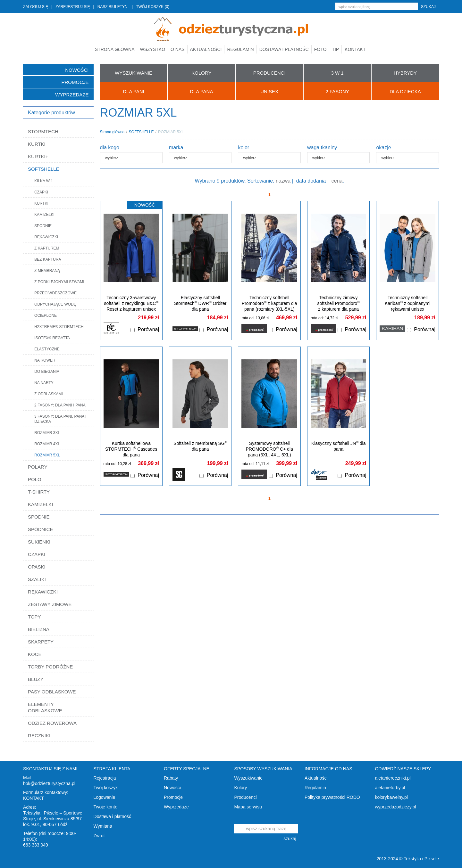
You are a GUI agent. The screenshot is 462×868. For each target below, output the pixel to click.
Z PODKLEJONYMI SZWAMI (59, 282)
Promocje (75, 82)
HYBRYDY (405, 73)
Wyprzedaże (72, 95)
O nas (178, 49)
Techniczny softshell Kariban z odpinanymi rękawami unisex (407, 303)
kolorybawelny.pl (391, 797)
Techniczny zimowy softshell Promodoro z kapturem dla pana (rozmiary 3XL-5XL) (339, 306)
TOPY (34, 617)
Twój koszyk (106, 788)
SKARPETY (41, 642)
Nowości (77, 70)
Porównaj (148, 329)
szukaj (428, 7)
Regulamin (240, 49)
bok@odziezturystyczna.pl (49, 783)
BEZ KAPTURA (48, 259)
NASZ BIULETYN (113, 7)
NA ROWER (45, 360)
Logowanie (105, 797)
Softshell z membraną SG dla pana (200, 446)
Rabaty (171, 778)
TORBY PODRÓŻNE (50, 667)
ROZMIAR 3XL (47, 433)
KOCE (35, 654)
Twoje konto (106, 807)
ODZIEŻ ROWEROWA (52, 723)
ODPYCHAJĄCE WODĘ (55, 304)
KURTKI (37, 144)
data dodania (311, 181)
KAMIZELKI (44, 215)
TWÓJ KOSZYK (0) (153, 7)
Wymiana (103, 826)
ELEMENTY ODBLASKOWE (45, 707)
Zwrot (99, 836)
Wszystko (152, 49)
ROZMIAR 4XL (47, 444)
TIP (335, 49)
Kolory (240, 788)
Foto (320, 49)
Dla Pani (133, 91)
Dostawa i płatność (284, 49)
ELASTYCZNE (47, 349)
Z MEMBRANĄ (47, 271)
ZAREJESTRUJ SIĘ (73, 7)
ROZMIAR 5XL (47, 455)
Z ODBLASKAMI (49, 394)
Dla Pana (201, 91)
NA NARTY (44, 383)
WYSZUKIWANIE (134, 73)
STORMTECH (43, 131)
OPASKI (37, 567)
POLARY (38, 467)
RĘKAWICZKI (46, 237)
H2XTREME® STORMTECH (59, 327)
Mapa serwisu (248, 807)
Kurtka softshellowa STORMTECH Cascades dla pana (131, 449)
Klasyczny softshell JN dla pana (339, 446)
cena (337, 181)
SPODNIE (43, 226)
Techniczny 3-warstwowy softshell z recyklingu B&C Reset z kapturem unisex (131, 303)
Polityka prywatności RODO (332, 797)
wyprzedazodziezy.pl (395, 807)
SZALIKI (37, 579)
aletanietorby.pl (390, 788)
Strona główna (115, 49)
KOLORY (201, 73)
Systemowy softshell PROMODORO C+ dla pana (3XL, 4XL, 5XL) (269, 449)
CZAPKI (41, 192)
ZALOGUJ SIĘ (36, 7)
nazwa (283, 181)
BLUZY (36, 679)
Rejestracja (105, 778)
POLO (35, 479)
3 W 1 (337, 73)
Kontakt (355, 49)
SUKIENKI (39, 542)
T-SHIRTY (39, 492)
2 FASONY (337, 91)
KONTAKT (34, 798)
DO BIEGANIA (47, 372)
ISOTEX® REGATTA (52, 338)
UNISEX (269, 91)
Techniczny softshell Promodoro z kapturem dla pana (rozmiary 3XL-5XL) (269, 303)
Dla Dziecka (405, 91)
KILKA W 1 (44, 181)
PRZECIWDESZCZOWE (55, 293)
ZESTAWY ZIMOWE (50, 604)
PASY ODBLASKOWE (52, 692)
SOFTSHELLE (44, 169)
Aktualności (206, 49)
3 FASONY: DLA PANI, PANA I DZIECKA (60, 419)
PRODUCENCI (269, 73)
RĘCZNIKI (39, 736)
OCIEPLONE (46, 315)
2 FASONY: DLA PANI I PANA (60, 405)
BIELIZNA (39, 629)
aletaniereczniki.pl (393, 778)
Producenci (245, 797)
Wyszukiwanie (248, 778)
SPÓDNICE (40, 529)
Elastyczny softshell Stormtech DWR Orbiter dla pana (200, 303)
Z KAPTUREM (47, 248)
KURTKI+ (38, 156)
